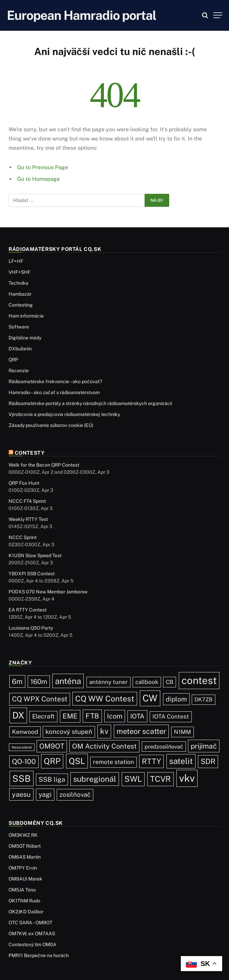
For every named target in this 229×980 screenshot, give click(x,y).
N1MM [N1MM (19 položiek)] (183, 732)
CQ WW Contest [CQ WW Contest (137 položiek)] (105, 699)
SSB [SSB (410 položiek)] (22, 778)
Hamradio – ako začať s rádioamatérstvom (54, 392)
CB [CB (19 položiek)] (170, 682)
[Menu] (218, 15)
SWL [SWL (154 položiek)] (133, 779)
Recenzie (19, 371)
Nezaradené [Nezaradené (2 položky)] (22, 747)
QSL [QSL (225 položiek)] (77, 761)
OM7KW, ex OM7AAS (32, 934)
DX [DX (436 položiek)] (18, 715)
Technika (18, 283)
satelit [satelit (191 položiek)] (181, 761)
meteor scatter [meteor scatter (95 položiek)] (141, 731)
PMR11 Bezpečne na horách (39, 955)
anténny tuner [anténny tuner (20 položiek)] (109, 682)
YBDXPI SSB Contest (32, 574)
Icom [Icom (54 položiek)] (115, 716)
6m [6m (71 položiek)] (17, 681)
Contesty (30, 453)
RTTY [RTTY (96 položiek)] (151, 761)
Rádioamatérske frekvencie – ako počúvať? (55, 381)
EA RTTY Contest (28, 610)
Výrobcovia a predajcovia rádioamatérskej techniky (64, 414)
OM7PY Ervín (23, 868)
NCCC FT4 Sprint (27, 501)
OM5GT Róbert (25, 846)
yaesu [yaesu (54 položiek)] (21, 794)
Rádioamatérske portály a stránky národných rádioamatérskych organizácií (90, 403)
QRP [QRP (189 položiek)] (52, 761)
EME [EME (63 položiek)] (70, 716)
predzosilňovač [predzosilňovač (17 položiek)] (164, 747)
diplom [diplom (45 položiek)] (176, 699)
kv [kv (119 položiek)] (104, 731)
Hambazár (20, 294)
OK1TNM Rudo (24, 901)
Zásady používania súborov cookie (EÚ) (51, 425)
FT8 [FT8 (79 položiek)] (92, 716)
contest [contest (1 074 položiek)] (199, 680)
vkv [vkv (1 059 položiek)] (187, 778)
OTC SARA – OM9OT (30, 923)
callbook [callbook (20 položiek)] (147, 682)
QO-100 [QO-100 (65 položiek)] (24, 762)
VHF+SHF (19, 272)
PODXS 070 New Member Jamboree (48, 592)
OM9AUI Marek (25, 879)
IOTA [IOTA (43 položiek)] (137, 716)
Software (19, 327)
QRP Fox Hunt (24, 483)
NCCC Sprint (23, 537)
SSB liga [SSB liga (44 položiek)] (52, 779)
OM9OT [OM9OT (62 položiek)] (52, 746)
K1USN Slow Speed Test (35, 555)
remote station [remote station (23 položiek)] (113, 762)
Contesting (21, 305)
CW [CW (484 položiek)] (150, 698)
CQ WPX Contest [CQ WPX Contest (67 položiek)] (40, 699)
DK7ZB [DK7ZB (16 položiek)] (204, 700)
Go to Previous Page (43, 167)
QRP (13, 360)
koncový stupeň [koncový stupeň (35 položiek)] (69, 731)
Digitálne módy (25, 338)
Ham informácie (26, 316)
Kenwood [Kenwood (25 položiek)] (25, 732)
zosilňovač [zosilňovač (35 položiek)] (75, 794)
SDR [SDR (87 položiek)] (208, 761)
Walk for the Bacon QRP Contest (44, 465)
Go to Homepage (38, 179)
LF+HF (16, 261)
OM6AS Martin (25, 857)
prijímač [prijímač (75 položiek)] (204, 746)
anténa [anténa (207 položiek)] (68, 681)
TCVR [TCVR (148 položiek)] (160, 779)
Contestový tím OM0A (32, 944)
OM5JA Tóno (22, 890)
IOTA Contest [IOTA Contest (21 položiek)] (171, 716)
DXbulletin (20, 349)
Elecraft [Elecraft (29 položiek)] (43, 716)
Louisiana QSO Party (31, 628)
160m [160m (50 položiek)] (39, 681)
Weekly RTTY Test (28, 519)
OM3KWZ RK (23, 835)
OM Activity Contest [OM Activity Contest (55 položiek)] (104, 746)
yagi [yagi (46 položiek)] (45, 794)
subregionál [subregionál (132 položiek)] (95, 779)
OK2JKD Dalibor (26, 912)
